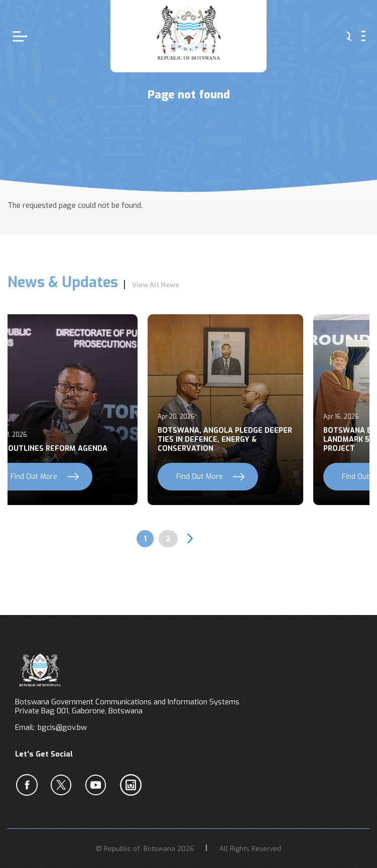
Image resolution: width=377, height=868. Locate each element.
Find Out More (200, 477)
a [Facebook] (29, 785)
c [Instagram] (133, 785)
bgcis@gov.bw (62, 727)
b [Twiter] (63, 785)
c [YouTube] (98, 785)
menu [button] (364, 36)
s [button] (349, 36)
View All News (156, 285)
